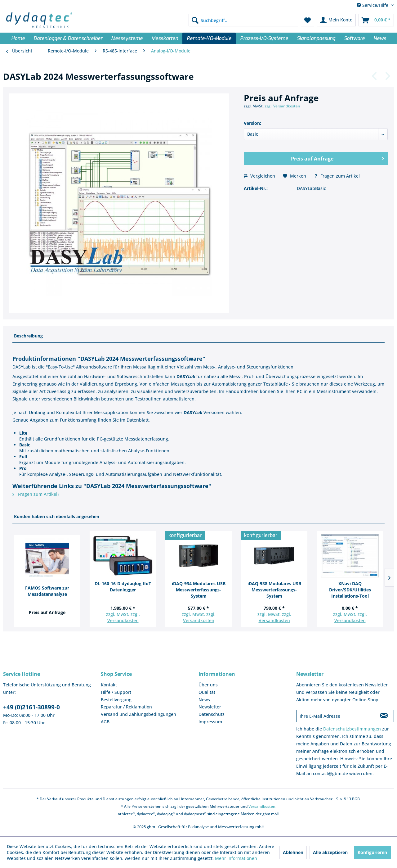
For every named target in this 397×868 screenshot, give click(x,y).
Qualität (207, 692)
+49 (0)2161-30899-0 (31, 707)
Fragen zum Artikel (337, 176)
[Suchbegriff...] (243, 20)
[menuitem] (243, 20)
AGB (105, 722)
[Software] (354, 38)
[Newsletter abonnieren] (384, 716)
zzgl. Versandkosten (282, 106)
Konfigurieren (372, 852)
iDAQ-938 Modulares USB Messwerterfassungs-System (274, 590)
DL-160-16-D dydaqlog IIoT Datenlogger (123, 587)
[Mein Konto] (336, 20)
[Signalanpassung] (316, 38)
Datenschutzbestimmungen (352, 729)
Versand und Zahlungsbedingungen (138, 714)
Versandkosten (123, 620)
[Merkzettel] (308, 20)
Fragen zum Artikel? (36, 494)
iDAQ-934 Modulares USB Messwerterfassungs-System (199, 590)
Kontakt (109, 685)
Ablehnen (293, 852)
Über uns (208, 685)
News (204, 700)
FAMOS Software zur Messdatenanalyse (47, 591)
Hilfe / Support (116, 692)
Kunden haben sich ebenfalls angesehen (57, 516)
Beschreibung (28, 336)
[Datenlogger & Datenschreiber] (68, 38)
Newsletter (210, 707)
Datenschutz (212, 714)
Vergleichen (259, 176)
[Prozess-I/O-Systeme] (264, 38)
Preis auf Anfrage (337, 158)
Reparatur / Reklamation (126, 707)
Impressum (210, 722)
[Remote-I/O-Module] (209, 38)
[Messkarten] (165, 38)
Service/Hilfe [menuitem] (373, 5)
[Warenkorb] (376, 20)
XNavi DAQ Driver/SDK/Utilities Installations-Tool (350, 590)
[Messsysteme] (127, 38)
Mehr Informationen (236, 858)
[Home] (18, 38)
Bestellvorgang (116, 700)
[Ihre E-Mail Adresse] (335, 716)
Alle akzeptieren (330, 852)
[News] (380, 38)
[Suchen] (195, 20)
